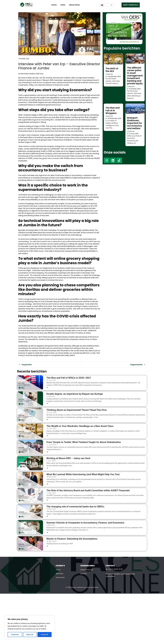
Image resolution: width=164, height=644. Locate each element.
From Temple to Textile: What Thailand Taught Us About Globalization (84, 442)
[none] (106, 5)
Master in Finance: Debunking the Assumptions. (72, 539)
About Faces (74, 5)
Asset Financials (87, 570)
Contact (84, 574)
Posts (63, 5)
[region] (30, 627)
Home (54, 5)
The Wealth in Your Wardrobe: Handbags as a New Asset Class (80, 426)
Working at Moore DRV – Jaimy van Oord (68, 458)
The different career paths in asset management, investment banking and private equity (135, 76)
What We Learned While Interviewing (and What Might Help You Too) (83, 474)
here (41, 74)
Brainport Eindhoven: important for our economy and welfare (135, 123)
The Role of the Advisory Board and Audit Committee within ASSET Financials (88, 491)
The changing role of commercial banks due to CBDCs (75, 507)
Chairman (109, 74)
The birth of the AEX (112, 70)
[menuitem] (106, 5)
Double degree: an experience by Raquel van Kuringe (75, 394)
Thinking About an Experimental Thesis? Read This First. (77, 410)
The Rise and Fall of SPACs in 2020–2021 (69, 378)
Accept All (45, 635)
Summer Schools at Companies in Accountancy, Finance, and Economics (85, 523)
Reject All (30, 635)
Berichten (60, 574)
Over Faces (60, 577)
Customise (15, 635)
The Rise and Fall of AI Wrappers (113, 110)
